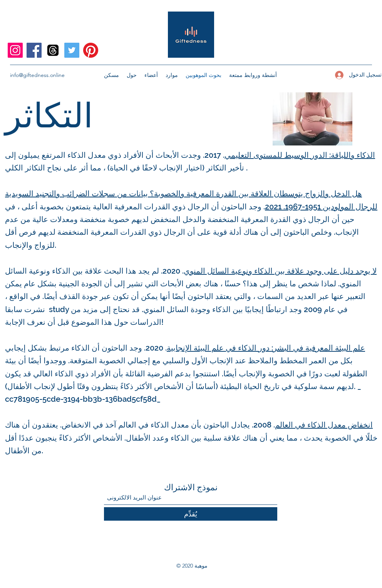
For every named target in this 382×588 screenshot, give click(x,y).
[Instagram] (15, 50)
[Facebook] (34, 50)
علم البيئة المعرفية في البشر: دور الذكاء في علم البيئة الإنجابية (266, 348)
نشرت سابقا (25, 309)
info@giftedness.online (37, 75)
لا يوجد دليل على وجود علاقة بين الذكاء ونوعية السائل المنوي (280, 271)
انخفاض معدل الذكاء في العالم (324, 425)
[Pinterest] (91, 50)
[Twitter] (72, 50)
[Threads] (53, 50)
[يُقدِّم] (191, 514)
